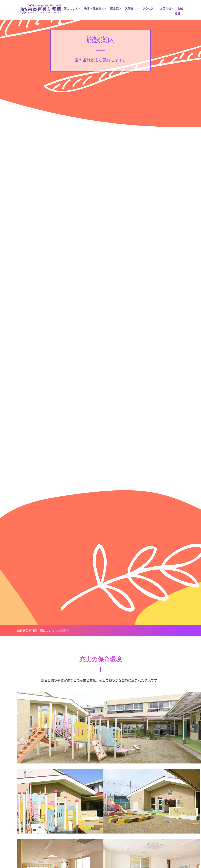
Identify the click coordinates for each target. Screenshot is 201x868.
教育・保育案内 (94, 8)
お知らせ (179, 11)
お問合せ (165, 8)
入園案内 (131, 8)
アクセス (148, 8)
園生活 (114, 8)
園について (71, 8)
